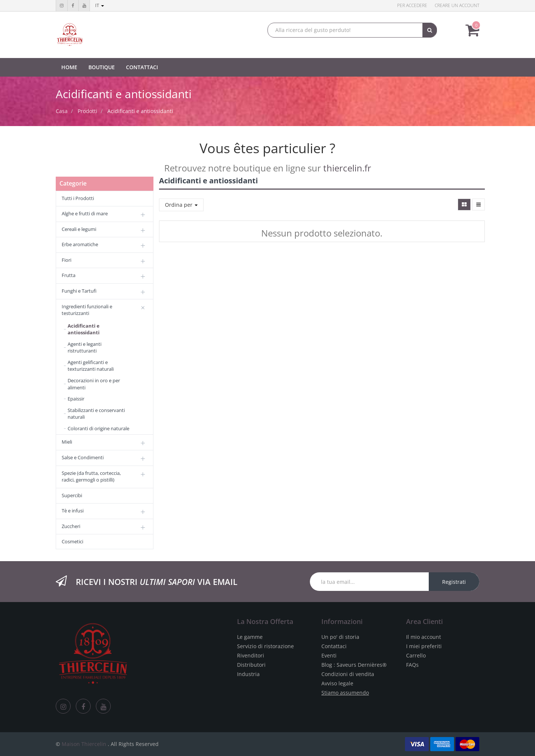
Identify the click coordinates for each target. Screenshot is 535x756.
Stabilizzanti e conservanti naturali (96, 414)
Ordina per (181, 205)
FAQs (412, 665)
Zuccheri (71, 526)
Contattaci (334, 646)
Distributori (251, 665)
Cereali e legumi (79, 229)
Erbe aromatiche (80, 244)
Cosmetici (72, 541)
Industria (248, 674)
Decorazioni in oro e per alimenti (94, 384)
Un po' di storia (340, 637)
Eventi (329, 655)
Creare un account (457, 5)
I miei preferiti (424, 646)
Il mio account (424, 637)
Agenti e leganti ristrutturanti (85, 348)
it (100, 5)
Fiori (67, 260)
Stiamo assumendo (345, 693)
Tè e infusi (73, 511)
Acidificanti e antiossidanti (140, 111)
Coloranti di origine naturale (98, 428)
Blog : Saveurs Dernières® (354, 665)
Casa (62, 111)
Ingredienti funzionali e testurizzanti (87, 310)
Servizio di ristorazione (265, 646)
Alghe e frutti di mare (85, 213)
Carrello (416, 655)
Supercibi (72, 495)
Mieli (67, 442)
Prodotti (87, 111)
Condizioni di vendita (348, 674)
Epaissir (76, 399)
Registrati (454, 582)
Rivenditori (251, 655)
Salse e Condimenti (83, 457)
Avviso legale (337, 683)
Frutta (69, 275)
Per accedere (412, 5)
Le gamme (250, 637)
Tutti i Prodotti (78, 198)
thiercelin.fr (347, 168)
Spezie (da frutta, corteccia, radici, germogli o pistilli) (91, 477)
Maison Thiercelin (84, 744)
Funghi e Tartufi (79, 291)
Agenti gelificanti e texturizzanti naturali (91, 366)
